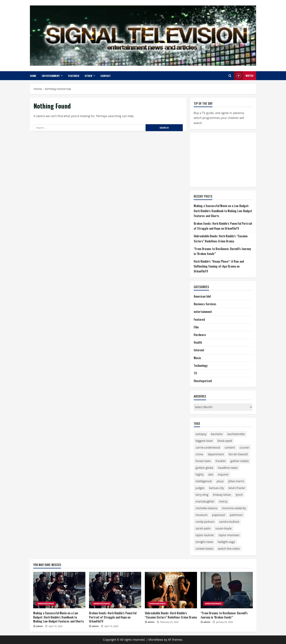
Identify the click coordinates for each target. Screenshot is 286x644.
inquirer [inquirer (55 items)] (223, 474)
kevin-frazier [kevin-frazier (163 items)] (237, 488)
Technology (201, 366)
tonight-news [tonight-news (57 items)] (204, 542)
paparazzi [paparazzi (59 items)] (219, 515)
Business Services (205, 304)
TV (195, 373)
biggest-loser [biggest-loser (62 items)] (204, 441)
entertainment (51, 76)
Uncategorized (203, 381)
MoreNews (156, 640)
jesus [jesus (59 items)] (220, 481)
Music (197, 358)
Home (33, 76)
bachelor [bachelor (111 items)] (217, 434)
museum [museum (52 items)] (202, 515)
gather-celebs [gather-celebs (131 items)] (240, 461)
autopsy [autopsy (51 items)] (201, 434)
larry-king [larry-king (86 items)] (202, 495)
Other (88, 76)
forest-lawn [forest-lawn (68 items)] (203, 461)
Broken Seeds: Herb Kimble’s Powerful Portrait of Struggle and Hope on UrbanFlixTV (113, 617)
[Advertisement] (221, 159)
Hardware (200, 335)
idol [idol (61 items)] (211, 474)
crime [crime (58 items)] (199, 454)
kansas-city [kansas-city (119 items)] (217, 488)
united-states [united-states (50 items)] (204, 549)
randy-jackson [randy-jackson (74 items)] (205, 522)
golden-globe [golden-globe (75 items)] (204, 468)
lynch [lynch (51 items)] (239, 495)
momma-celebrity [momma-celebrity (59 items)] (234, 508)
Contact (106, 76)
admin (39, 626)
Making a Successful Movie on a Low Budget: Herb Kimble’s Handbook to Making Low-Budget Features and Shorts (223, 211)
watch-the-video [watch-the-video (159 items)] (229, 549)
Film (196, 327)
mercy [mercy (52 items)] (223, 501)
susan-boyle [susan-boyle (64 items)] (223, 528)
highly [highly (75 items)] (200, 474)
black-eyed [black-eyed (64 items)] (225, 441)
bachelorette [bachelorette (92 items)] (236, 434)
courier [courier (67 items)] (245, 447)
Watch (244, 76)
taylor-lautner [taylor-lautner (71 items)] (205, 535)
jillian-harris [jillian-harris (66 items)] (236, 481)
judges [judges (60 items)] (200, 488)
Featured (74, 76)
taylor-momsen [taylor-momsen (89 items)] (229, 535)
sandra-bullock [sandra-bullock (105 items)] (229, 522)
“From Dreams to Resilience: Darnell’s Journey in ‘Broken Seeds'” (224, 615)
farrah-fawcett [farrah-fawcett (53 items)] (238, 454)
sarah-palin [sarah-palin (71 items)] (203, 528)
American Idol (202, 296)
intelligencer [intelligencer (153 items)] (204, 481)
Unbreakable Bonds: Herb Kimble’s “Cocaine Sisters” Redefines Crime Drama (171, 615)
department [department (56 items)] (216, 454)
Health (198, 342)
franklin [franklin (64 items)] (221, 461)
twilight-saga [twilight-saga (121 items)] (226, 542)
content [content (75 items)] (230, 447)
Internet (199, 350)
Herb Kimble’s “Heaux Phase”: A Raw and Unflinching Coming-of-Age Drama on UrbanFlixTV (219, 266)
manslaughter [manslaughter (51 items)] (205, 501)
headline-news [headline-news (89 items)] (228, 468)
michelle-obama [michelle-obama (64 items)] (206, 508)
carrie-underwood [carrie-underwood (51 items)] (208, 447)
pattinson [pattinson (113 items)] (236, 515)
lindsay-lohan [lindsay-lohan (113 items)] (222, 495)
